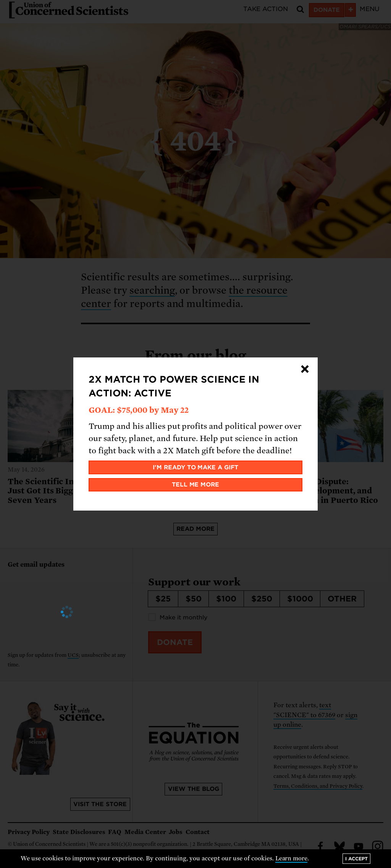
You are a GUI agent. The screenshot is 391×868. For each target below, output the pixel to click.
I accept (356, 859)
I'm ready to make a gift (196, 467)
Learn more (292, 858)
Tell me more (196, 485)
